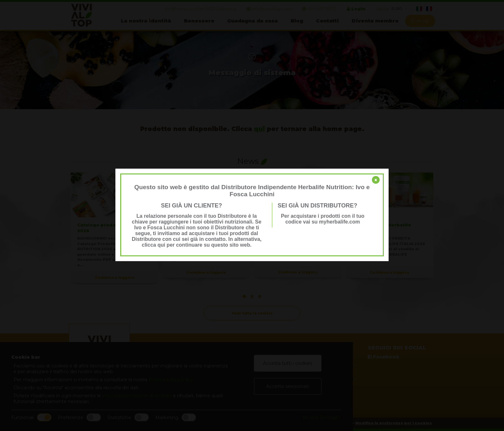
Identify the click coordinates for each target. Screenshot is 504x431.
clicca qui (153, 245)
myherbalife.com (340, 222)
